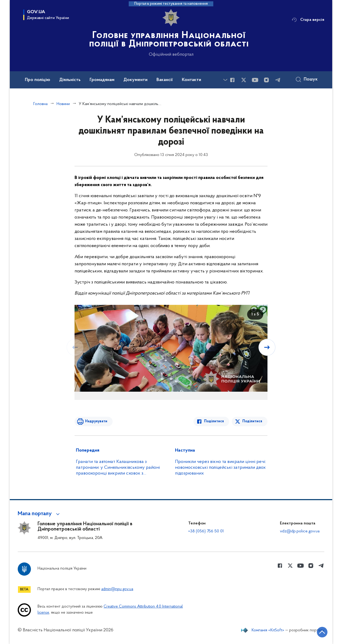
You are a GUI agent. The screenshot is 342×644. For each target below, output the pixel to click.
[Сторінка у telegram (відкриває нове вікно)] (278, 80)
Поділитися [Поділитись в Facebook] (214, 421)
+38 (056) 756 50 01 (206, 531)
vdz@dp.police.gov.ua (300, 531)
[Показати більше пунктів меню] (225, 80)
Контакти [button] (191, 80)
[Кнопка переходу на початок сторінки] (322, 632)
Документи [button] (135, 80)
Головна (40, 104)
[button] (40, 514)
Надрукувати (96, 421)
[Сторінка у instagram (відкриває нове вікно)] (266, 80)
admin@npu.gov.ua (117, 589)
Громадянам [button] (102, 80)
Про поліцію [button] (38, 80)
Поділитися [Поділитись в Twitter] (252, 421)
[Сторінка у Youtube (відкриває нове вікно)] (255, 80)
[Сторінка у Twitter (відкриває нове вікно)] (244, 80)
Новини (63, 104)
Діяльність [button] (70, 80)
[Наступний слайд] (267, 347)
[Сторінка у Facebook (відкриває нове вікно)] (232, 80)
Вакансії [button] (165, 80)
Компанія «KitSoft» (268, 630)
